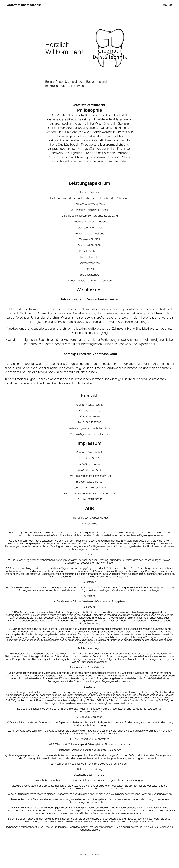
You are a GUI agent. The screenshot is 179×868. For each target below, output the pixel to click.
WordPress (95, 854)
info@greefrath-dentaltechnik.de (94, 434)
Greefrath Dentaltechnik (24, 5)
